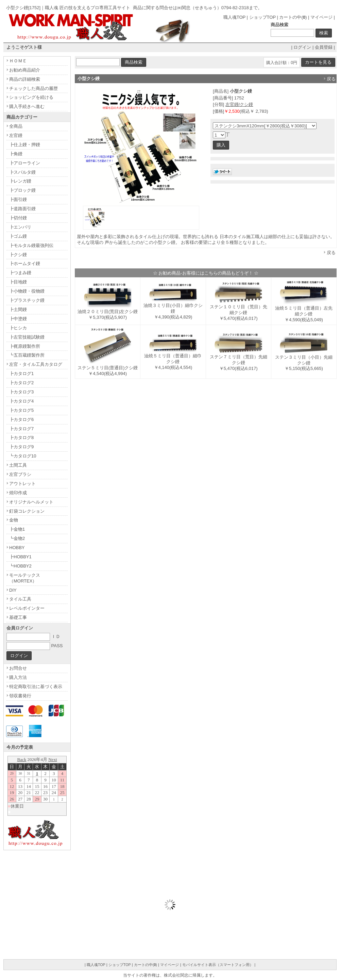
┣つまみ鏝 (20, 273)
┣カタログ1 (21, 374)
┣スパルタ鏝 (22, 172)
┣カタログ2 (21, 383)
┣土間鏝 (18, 309)
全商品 (16, 126)
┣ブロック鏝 (22, 190)
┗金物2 (17, 538)
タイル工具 (20, 599)
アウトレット (22, 484)
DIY (13, 590)
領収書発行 (20, 696)
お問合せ (18, 668)
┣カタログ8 (21, 438)
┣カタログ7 (21, 429)
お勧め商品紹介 (25, 70)
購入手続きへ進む (27, 106)
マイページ (321, 17)
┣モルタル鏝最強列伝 (31, 245)
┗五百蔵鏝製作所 (27, 355)
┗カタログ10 (23, 456)
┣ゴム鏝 (18, 236)
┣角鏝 (16, 154)
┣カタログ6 (21, 419)
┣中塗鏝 (18, 319)
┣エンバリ (20, 227)
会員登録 (324, 47)
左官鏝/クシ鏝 (239, 104)
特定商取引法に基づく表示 (36, 687)
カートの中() (293, 17)
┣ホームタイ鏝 (25, 263)
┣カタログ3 (21, 392)
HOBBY (17, 548)
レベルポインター (27, 608)
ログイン (302, 47)
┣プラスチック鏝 (27, 300)
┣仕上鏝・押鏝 (25, 145)
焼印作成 (18, 493)
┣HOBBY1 (20, 557)
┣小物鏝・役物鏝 (27, 291)
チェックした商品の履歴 (33, 88)
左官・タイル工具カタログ (36, 364)
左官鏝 (16, 135)
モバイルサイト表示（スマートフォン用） (218, 965)
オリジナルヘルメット (31, 502)
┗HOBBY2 (20, 566)
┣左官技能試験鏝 (27, 337)
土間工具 (18, 465)
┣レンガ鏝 (20, 181)
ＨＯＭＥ (18, 61)
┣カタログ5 (21, 410)
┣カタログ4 (21, 401)
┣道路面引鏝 (22, 209)
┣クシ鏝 (18, 255)
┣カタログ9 (21, 447)
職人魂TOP (234, 17)
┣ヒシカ (18, 328)
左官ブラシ (20, 474)
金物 (14, 520)
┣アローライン (25, 163)
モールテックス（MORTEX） (25, 578)
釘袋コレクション (27, 511)
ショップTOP (262, 17)
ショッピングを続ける (31, 97)
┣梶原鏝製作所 (25, 346)
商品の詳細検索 (25, 79)
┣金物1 (17, 529)
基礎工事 (18, 617)
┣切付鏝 (18, 218)
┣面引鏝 (18, 199)
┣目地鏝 (18, 282)
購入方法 (18, 677)
